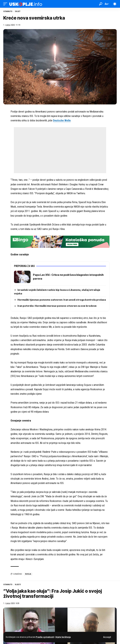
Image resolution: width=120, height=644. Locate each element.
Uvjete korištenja (63, 637)
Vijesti (18, 585)
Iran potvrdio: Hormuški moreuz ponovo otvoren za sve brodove (57, 306)
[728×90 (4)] (60, 242)
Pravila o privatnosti (45, 637)
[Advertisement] (60, 150)
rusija (28, 574)
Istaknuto (8, 11)
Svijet (18, 11)
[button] (107, 637)
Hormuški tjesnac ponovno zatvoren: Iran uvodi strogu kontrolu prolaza (62, 300)
